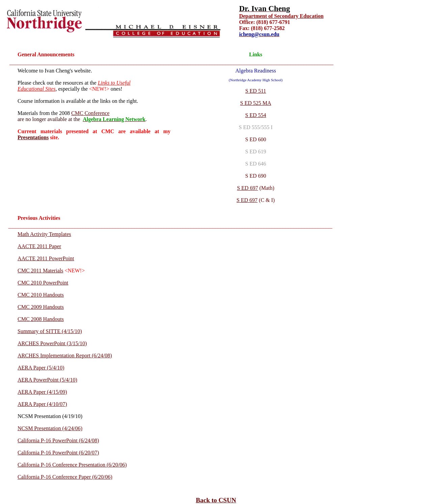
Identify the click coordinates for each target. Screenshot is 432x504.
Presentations (33, 137)
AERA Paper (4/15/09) (42, 392)
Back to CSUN (216, 500)
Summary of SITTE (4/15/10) (50, 331)
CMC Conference (90, 113)
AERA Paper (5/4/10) (41, 368)
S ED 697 (247, 188)
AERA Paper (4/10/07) (42, 404)
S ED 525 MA (255, 103)
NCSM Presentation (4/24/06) (50, 428)
